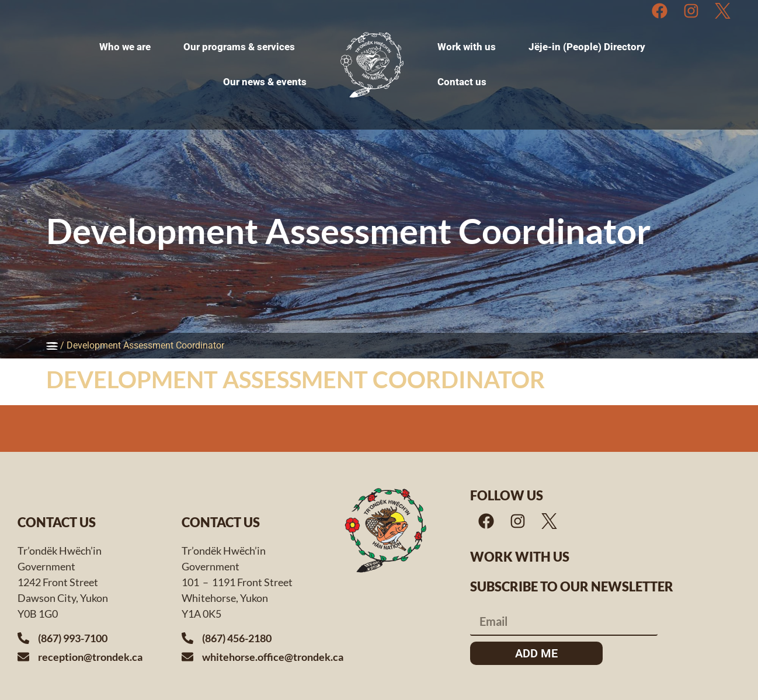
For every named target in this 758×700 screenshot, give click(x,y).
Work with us (520, 557)
